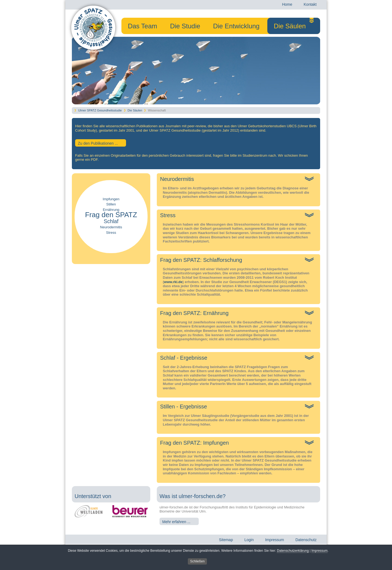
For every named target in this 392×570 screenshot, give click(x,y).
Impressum (319, 551)
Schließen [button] (197, 562)
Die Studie (185, 25)
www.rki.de (173, 282)
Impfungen (111, 199)
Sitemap (226, 541)
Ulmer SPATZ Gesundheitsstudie (100, 110)
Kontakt (310, 6)
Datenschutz (306, 541)
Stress (111, 233)
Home (287, 6)
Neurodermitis (111, 227)
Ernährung (111, 210)
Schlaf (111, 221)
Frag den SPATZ (111, 215)
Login (249, 541)
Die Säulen (290, 26)
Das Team (143, 25)
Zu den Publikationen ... (98, 143)
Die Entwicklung (236, 25)
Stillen (111, 204)
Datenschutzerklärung (293, 551)
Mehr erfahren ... (176, 522)
